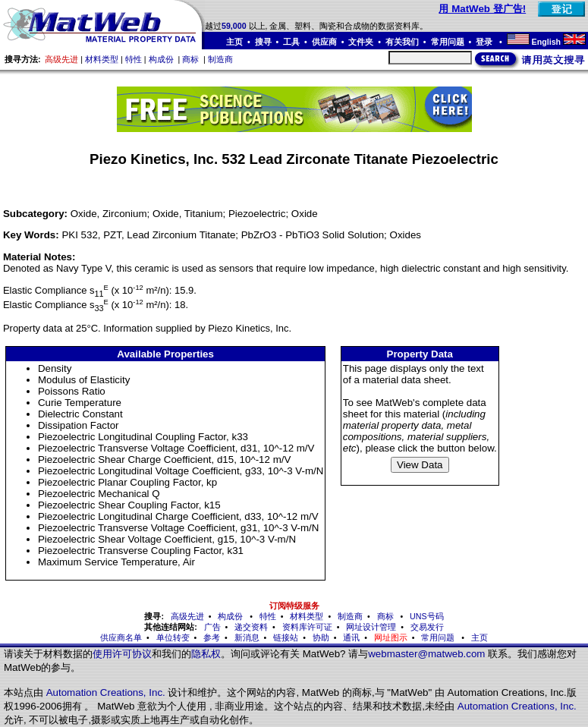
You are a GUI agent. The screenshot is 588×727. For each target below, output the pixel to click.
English (546, 42)
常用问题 (448, 42)
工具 (291, 42)
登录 (485, 42)
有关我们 (402, 42)
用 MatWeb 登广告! (482, 9)
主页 (234, 42)
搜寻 (263, 42)
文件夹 (361, 42)
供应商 (324, 42)
